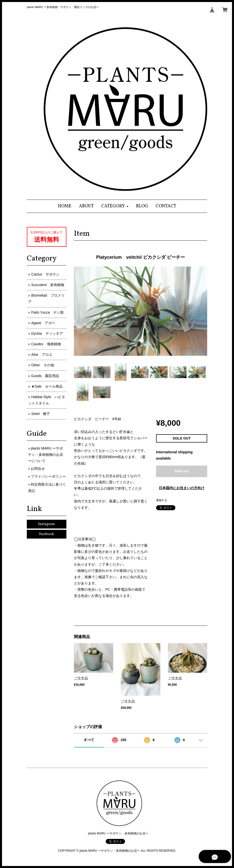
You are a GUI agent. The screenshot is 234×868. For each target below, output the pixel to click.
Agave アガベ (43, 323)
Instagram (46, 524)
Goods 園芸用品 (45, 376)
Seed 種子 (41, 414)
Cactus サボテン (46, 274)
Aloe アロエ (42, 355)
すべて (89, 740)
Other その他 (43, 365)
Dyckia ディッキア (47, 333)
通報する (162, 500)
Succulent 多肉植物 (48, 285)
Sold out (182, 471)
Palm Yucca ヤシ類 (48, 312)
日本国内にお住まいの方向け (182, 488)
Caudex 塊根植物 (46, 344)
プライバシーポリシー (48, 476)
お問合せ (38, 469)
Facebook (46, 534)
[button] (115, 206)
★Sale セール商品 (47, 386)
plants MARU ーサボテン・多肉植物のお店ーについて (46, 455)
